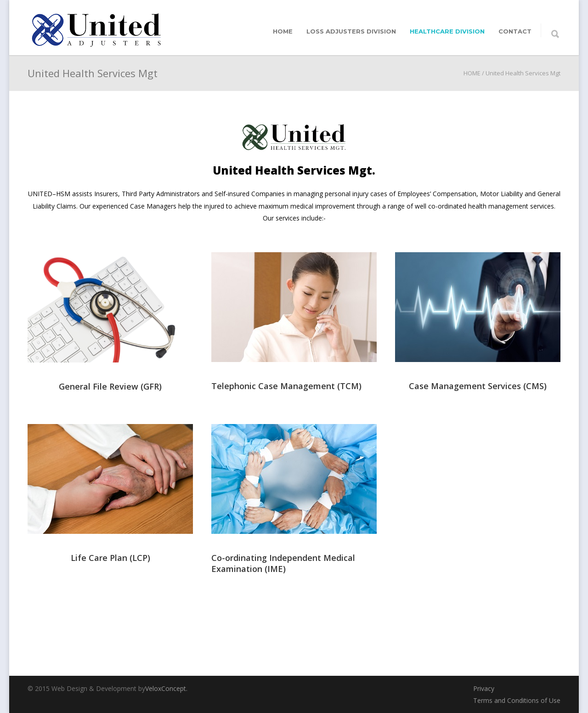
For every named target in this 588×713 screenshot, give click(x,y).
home (283, 31)
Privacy (484, 688)
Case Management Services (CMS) (478, 386)
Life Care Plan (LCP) (110, 558)
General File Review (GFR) (110, 386)
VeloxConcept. (166, 688)
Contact (515, 31)
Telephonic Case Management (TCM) (286, 386)
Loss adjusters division (351, 31)
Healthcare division (447, 31)
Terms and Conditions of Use (517, 700)
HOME (472, 73)
